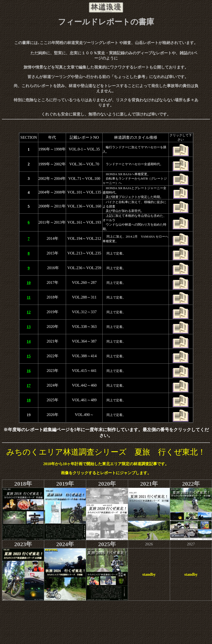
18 (29, 400)
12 (29, 312)
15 (29, 356)
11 (29, 297)
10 (29, 283)
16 (29, 371)
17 (29, 385)
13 (29, 327)
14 (29, 341)
